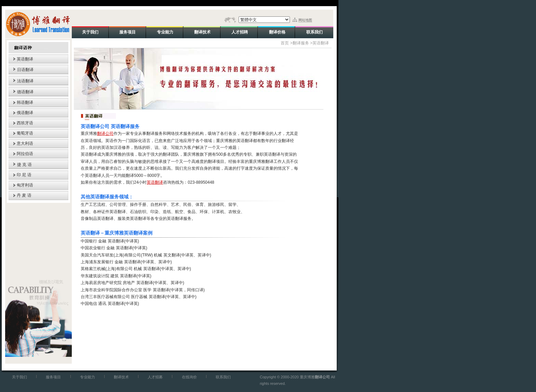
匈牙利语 (25, 185)
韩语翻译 (25, 102)
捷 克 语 (24, 165)
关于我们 (19, 377)
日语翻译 (25, 70)
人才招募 (155, 377)
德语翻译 (25, 92)
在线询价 (189, 377)
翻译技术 (121, 377)
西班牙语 (25, 123)
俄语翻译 (25, 113)
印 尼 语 (24, 175)
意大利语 (25, 143)
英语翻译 (25, 59)
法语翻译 (25, 81)
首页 (285, 43)
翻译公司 (105, 134)
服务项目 (53, 377)
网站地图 (305, 20)
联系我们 (223, 377)
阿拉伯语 (25, 154)
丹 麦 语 (24, 195)
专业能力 (88, 377)
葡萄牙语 (25, 133)
